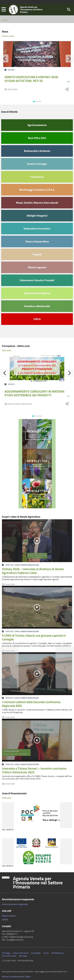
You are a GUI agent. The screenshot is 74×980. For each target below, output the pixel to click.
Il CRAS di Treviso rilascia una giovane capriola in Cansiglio (34, 637)
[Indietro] (5, 59)
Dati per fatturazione (21, 953)
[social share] (67, 89)
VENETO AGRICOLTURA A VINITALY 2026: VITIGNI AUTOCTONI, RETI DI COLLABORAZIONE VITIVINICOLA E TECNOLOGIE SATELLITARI (31, 83)
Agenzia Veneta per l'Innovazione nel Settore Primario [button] (38, 883)
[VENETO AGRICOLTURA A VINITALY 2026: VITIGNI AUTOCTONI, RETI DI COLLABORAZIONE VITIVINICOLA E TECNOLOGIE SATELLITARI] (37, 54)
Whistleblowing (57, 953)
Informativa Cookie (9, 956)
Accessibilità (36, 953)
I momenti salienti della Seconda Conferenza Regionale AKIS (31, 704)
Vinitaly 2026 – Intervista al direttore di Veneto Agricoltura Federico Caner (33, 571)
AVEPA (5, 920)
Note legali (23, 956)
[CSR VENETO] (37, 851)
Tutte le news (8, 36)
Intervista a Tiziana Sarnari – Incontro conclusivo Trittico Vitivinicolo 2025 (34, 770)
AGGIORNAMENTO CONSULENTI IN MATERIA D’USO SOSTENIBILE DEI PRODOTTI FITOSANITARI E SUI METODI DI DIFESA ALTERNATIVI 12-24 (34, 397)
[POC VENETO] (37, 815)
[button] (4, 10)
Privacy (46, 953)
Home (5, 20)
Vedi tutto (6, 350)
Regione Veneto (9, 916)
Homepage (6, 953)
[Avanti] (69, 59)
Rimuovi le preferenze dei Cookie (16, 977)
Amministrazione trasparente (15, 904)
